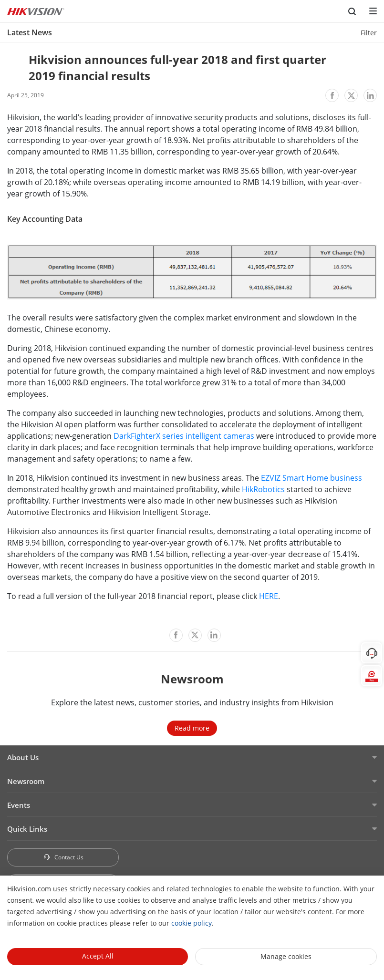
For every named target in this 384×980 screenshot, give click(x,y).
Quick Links (27, 829)
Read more (192, 728)
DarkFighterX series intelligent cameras (184, 436)
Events (19, 805)
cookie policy (192, 923)
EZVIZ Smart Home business (311, 478)
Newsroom (26, 781)
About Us (23, 757)
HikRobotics (263, 489)
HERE (269, 596)
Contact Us (63, 857)
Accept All (98, 956)
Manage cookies (286, 956)
